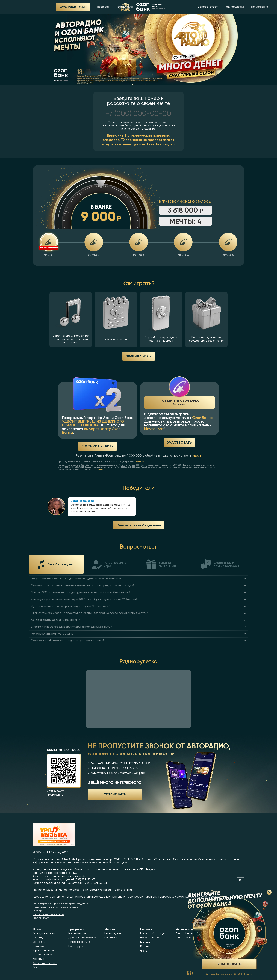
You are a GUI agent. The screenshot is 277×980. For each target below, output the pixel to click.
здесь (197, 456)
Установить (115, 794)
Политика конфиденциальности (48, 914)
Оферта (38, 967)
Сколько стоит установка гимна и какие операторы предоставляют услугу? (83, 586)
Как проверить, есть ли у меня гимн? (55, 620)
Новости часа (150, 938)
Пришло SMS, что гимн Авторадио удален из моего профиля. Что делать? (80, 593)
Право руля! (76, 946)
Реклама (38, 946)
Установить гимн (49, 7)
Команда (38, 938)
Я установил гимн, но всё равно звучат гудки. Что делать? (70, 606)
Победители (101, 7)
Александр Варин (45, 963)
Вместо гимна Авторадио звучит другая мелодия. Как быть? (71, 627)
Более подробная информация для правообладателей (61, 904)
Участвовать (179, 442)
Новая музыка (113, 934)
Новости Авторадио (154, 934)
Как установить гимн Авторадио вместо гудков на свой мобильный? (77, 579)
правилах (140, 462)
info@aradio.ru (80, 876)
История (38, 959)
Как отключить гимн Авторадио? (53, 634)
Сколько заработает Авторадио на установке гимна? (67, 641)
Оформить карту (98, 446)
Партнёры (38, 911)
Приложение (236, 7)
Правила (79, 7)
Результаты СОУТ (41, 918)
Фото (144, 951)
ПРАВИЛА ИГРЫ (139, 356)
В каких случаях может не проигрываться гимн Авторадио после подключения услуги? (89, 613)
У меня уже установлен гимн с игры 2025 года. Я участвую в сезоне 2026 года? (84, 599)
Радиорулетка (211, 7)
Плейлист (111, 938)
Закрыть (269, 892)
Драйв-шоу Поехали (82, 938)
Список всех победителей (139, 525)
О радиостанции (44, 934)
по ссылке (99, 469)
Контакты (39, 942)
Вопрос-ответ (184, 7)
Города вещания (44, 951)
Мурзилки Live (77, 934)
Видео (145, 947)
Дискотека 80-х (79, 942)
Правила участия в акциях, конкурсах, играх (55, 907)
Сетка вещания (43, 955)
